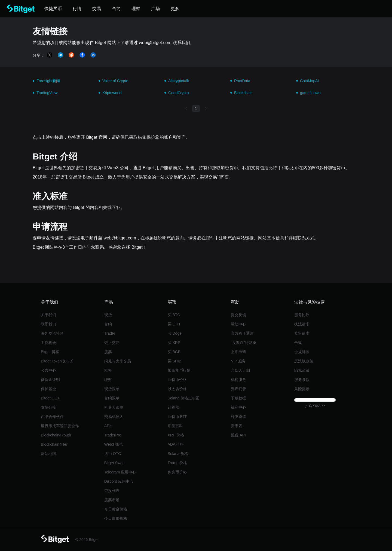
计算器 (173, 407)
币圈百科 (175, 426)
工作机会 (48, 343)
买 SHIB (175, 361)
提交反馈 (238, 315)
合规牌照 (302, 352)
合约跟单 (112, 398)
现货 (108, 315)
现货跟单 (112, 389)
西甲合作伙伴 (52, 417)
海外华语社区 (52, 333)
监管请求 (302, 333)
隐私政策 (302, 370)
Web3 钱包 (114, 444)
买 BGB (174, 352)
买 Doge (175, 333)
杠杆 (108, 370)
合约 (108, 324)
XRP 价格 (176, 435)
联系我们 (48, 324)
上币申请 (238, 352)
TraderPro (113, 435)
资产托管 (238, 389)
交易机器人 (114, 417)
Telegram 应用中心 (120, 472)
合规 (298, 343)
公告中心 (48, 370)
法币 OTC (113, 454)
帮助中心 (238, 324)
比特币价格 (177, 380)
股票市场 (112, 500)
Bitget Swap (114, 463)
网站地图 (48, 454)
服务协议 (302, 315)
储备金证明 (50, 380)
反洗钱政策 (304, 361)
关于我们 (48, 315)
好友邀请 (238, 417)
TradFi (110, 333)
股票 (108, 352)
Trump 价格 (177, 463)
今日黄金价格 (116, 509)
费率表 (237, 426)
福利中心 (238, 407)
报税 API (238, 435)
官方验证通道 (242, 333)
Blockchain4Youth (56, 435)
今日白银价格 (116, 518)
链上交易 (112, 343)
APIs (108, 426)
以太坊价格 (177, 389)
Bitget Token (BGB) (57, 361)
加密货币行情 (179, 370)
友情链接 (48, 407)
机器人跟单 (114, 407)
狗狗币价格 (177, 472)
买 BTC (174, 315)
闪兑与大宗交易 (118, 361)
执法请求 (302, 324)
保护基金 (48, 389)
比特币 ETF (177, 417)
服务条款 (302, 380)
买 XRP (174, 343)
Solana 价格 (178, 454)
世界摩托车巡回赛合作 (60, 426)
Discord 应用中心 (119, 481)
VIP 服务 (238, 361)
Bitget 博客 (50, 352)
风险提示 (302, 389)
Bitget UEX (50, 398)
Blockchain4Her (54, 444)
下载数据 (238, 398)
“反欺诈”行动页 (244, 343)
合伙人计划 (240, 370)
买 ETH (174, 324)
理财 (108, 380)
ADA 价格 (176, 444)
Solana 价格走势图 (184, 398)
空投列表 (112, 491)
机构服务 (238, 380)
